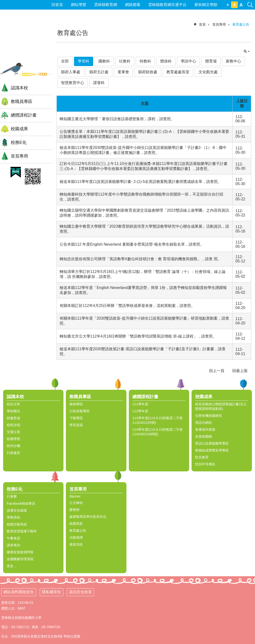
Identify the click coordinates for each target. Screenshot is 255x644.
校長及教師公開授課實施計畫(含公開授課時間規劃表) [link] (221, 406)
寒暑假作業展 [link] (205, 429)
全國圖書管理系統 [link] (20, 559)
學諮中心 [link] (188, 61)
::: (2, 20)
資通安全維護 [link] (17, 510)
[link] (16, 172)
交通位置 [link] (13, 432)
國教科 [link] (104, 61)
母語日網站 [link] (204, 423)
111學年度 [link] (140, 404)
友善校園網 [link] (204, 436)
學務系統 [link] (13, 517)
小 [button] (228, 5)
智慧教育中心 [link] (73, 83)
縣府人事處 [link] (71, 72)
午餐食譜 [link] (13, 538)
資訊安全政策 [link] (80, 592)
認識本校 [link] (19, 88)
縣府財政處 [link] (148, 72)
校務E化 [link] (19, 142)
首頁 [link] (202, 24)
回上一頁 (217, 371)
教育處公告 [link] (241, 24)
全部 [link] (65, 61)
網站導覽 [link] (79, 5)
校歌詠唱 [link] (13, 425)
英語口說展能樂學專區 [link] (212, 443)
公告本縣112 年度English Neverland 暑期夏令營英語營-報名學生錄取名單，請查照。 (132, 244)
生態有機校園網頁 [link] (209, 416)
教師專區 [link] (76, 404)
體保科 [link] (166, 61)
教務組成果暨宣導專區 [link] (212, 450)
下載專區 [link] (76, 418)
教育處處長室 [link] (178, 72)
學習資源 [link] (76, 425)
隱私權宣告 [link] (51, 592)
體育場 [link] (211, 61)
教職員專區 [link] (22, 102)
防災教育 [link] (202, 457)
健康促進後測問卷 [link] (20, 552)
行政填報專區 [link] (79, 411)
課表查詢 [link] (13, 545)
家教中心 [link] (233, 61)
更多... (11, 566)
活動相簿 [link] (76, 537)
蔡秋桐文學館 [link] (206, 5)
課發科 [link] (99, 83)
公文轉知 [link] (76, 503)
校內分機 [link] (13, 446)
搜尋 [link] (250, 2)
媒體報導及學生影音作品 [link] (88, 517)
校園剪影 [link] (76, 524)
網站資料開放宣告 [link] (19, 592)
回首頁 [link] (57, 5)
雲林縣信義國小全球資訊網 (26, 41)
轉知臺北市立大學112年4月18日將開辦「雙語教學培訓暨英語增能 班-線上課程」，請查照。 (138, 336)
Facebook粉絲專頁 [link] (21, 503)
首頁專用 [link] (19, 156)
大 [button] (241, 5)
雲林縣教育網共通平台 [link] (167, 5)
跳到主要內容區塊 (3, 3)
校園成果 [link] (19, 129)
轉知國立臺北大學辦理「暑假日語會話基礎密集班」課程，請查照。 (117, 119)
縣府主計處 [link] (99, 72)
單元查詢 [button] (247, 51)
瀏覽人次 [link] (8, 608)
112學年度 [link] (140, 411)
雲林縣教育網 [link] (106, 5)
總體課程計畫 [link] (24, 115)
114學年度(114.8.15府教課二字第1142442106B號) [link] (158, 432)
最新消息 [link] (76, 544)
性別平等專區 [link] (205, 464)
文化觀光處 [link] (208, 72)
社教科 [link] (125, 61)
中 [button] (234, 5)
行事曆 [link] (12, 497)
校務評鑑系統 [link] (17, 524)
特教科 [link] (145, 61)
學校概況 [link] (13, 411)
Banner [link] (75, 496)
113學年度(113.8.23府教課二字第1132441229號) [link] (158, 420)
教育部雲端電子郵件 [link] (22, 531)
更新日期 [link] (8, 603)
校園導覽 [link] (13, 439)
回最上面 (240, 371)
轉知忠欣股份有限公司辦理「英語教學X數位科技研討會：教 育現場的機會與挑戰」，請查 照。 (141, 259)
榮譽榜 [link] (74, 510)
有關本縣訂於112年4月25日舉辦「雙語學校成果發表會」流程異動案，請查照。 (127, 306)
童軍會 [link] (123, 72)
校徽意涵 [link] (13, 418)
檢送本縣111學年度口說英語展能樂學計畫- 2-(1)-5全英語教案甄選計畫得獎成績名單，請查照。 (141, 182)
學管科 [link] (84, 61)
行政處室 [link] (13, 453)
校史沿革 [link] (13, 404)
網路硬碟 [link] (133, 5)
